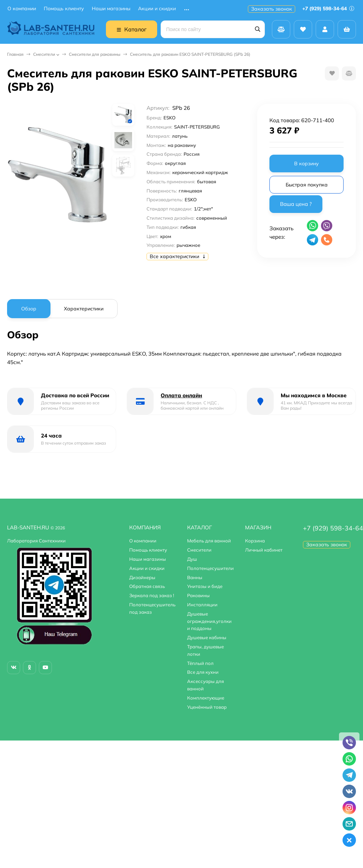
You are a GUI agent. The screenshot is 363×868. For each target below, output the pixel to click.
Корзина (255, 541)
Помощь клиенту (64, 9)
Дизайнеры (142, 577)
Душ (192, 559)
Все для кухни (203, 672)
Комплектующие (206, 698)
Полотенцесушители (210, 568)
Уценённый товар (207, 707)
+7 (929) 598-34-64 (328, 8)
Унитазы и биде (205, 586)
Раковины (198, 595)
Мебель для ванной (209, 541)
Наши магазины (111, 9)
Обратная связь (147, 586)
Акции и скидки (157, 9)
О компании (22, 9)
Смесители (44, 54)
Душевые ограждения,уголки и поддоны (209, 621)
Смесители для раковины (95, 54)
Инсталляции (202, 605)
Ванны (195, 577)
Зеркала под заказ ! (152, 595)
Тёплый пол (200, 663)
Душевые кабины (207, 637)
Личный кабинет (264, 550)
